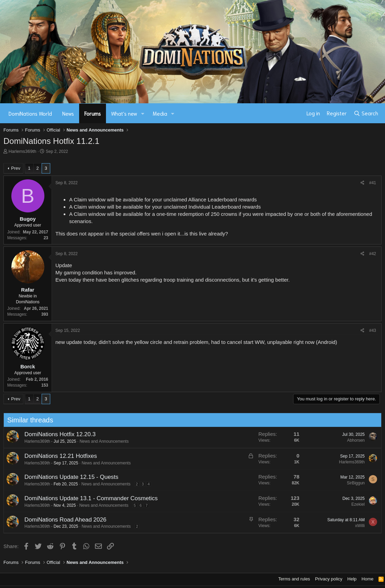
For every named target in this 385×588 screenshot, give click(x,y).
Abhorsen (353, 440)
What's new (124, 113)
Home (368, 579)
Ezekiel (356, 504)
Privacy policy (329, 579)
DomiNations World (30, 113)
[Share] (362, 183)
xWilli (357, 526)
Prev (16, 168)
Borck (28, 366)
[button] (143, 113)
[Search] (366, 113)
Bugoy (28, 219)
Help (352, 579)
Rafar (28, 290)
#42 (373, 254)
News (68, 113)
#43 (373, 330)
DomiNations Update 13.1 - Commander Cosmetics (88, 498)
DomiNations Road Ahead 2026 (63, 520)
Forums (93, 113)
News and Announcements (102, 441)
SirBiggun (353, 483)
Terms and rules (294, 579)
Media (160, 113)
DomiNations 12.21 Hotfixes (58, 456)
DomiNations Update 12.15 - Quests (69, 477)
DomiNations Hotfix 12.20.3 (57, 434)
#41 (373, 183)
